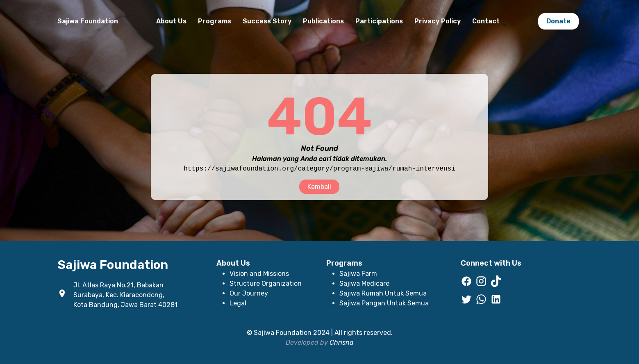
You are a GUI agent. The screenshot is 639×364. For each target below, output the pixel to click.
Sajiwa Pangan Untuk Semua (384, 303)
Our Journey (249, 293)
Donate (558, 21)
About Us (171, 21)
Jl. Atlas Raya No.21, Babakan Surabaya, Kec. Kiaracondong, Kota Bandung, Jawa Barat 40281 (125, 295)
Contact (486, 21)
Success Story (267, 21)
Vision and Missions (259, 274)
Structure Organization (266, 283)
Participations (379, 21)
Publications (323, 21)
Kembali (319, 187)
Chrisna (341, 342)
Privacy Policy (438, 21)
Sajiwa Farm (358, 274)
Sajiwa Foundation (88, 21)
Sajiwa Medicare (364, 283)
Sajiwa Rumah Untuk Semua (383, 293)
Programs (215, 21)
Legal (238, 303)
